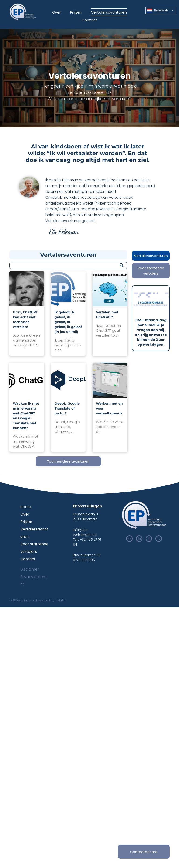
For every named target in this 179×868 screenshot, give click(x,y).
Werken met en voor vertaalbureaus (109, 408)
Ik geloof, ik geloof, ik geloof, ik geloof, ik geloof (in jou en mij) (68, 322)
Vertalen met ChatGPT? (107, 315)
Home (26, 507)
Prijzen (26, 522)
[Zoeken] (68, 265)
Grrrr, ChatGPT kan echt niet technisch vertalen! (25, 320)
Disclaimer (29, 569)
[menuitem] (57, 12)
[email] (129, 539)
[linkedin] (139, 539)
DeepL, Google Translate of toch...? (67, 408)
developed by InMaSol (51, 600)
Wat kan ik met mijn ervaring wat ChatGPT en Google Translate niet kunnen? (26, 416)
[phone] (159, 539)
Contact (28, 559)
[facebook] (149, 539)
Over (25, 514)
